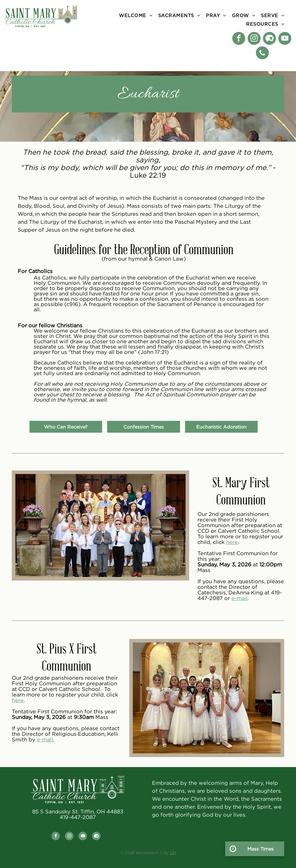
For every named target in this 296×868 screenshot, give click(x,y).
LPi (173, 853)
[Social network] (269, 39)
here (232, 542)
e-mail (239, 598)
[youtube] (285, 39)
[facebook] (239, 39)
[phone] (262, 54)
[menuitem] (136, 15)
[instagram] (254, 39)
